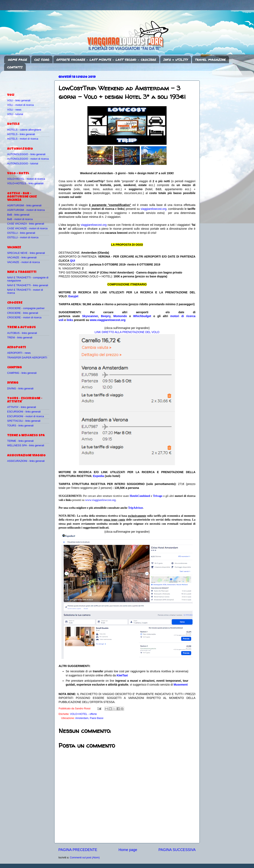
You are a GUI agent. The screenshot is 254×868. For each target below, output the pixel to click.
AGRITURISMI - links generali (24, 206)
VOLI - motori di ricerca (20, 105)
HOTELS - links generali (21, 134)
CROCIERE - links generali (23, 313)
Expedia (99, 476)
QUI (73, 261)
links (70, 320)
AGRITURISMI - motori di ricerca (26, 210)
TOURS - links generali (20, 426)
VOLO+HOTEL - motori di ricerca (26, 179)
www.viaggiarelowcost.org (108, 320)
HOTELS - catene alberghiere (24, 130)
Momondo (120, 316)
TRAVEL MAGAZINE (210, 60)
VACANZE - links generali (22, 258)
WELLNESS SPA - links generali (26, 445)
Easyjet (73, 296)
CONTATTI (15, 67)
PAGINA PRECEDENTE (78, 850)
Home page (128, 850)
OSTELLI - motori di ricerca (23, 237)
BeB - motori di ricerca (20, 219)
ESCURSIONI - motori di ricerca (26, 416)
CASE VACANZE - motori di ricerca (27, 228)
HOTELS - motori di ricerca (23, 139)
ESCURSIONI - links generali (24, 412)
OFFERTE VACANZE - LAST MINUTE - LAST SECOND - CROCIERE (106, 60)
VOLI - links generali (19, 101)
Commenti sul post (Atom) (85, 858)
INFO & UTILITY (176, 60)
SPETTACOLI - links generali (24, 421)
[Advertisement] (31, 80)
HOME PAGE (18, 60)
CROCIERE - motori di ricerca (24, 318)
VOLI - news (14, 110)
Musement (181, 685)
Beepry (106, 316)
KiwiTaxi (122, 675)
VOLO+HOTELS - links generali (25, 183)
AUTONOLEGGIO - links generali (26, 154)
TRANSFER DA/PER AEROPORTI (27, 358)
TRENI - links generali (20, 338)
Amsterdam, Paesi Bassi (89, 718)
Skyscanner (90, 316)
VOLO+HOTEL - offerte (83, 714)
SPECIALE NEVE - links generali (26, 253)
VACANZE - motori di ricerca (23, 262)
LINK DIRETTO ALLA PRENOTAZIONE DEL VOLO (127, 332)
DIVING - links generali (20, 389)
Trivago (158, 496)
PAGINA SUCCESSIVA (177, 850)
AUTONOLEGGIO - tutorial (23, 164)
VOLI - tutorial (15, 114)
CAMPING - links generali (22, 373)
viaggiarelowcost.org (153, 209)
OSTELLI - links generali (21, 233)
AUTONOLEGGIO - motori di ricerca (28, 159)
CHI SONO (42, 60)
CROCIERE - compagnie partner (26, 308)
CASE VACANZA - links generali (26, 224)
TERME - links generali (20, 441)
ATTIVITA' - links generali (22, 407)
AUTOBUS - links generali (22, 333)
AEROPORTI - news (19, 353)
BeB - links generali (18, 215)
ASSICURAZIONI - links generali (26, 461)
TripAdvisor (135, 508)
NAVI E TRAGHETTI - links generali (28, 285)
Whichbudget (142, 316)
